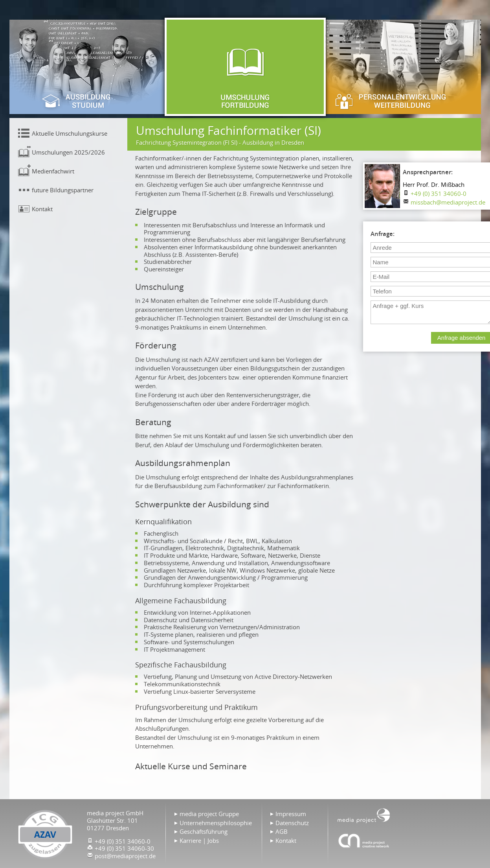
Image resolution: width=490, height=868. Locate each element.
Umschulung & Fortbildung (245, 67)
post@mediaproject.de (125, 856)
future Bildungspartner (63, 190)
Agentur (364, 840)
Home (364, 815)
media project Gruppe (209, 814)
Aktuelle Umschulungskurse (70, 133)
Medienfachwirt (53, 171)
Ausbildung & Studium (88, 67)
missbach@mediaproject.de (448, 202)
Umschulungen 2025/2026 (68, 152)
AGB (282, 831)
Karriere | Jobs (199, 840)
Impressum (291, 814)
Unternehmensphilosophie (216, 823)
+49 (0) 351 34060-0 (439, 194)
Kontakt (42, 209)
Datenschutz (292, 823)
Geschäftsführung (204, 831)
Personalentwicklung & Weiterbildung (402, 67)
